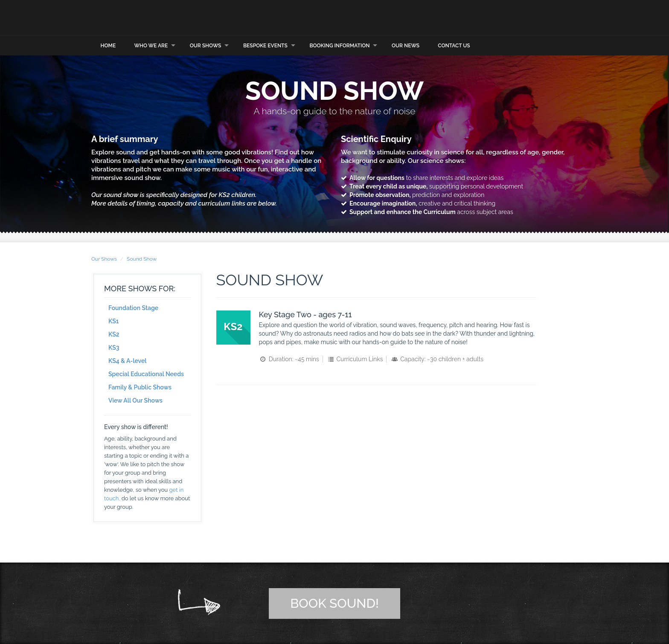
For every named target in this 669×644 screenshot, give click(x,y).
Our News (406, 45)
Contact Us (454, 45)
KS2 (114, 334)
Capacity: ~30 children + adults (437, 359)
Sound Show (142, 258)
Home (108, 45)
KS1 (113, 321)
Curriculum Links (355, 359)
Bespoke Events (265, 45)
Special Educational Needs (146, 374)
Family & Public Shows (140, 387)
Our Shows (206, 45)
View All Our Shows (135, 400)
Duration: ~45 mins (289, 359)
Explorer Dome (177, 17)
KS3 (114, 347)
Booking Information (339, 45)
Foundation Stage (133, 307)
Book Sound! (334, 603)
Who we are (151, 45)
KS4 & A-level (128, 360)
